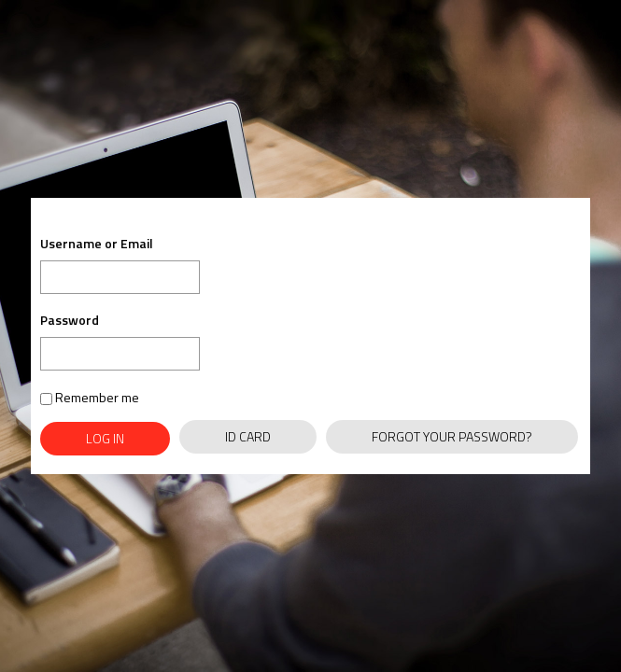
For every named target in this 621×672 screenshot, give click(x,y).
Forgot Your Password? (452, 436)
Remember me (90, 397)
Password (70, 320)
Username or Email (97, 244)
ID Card (248, 436)
